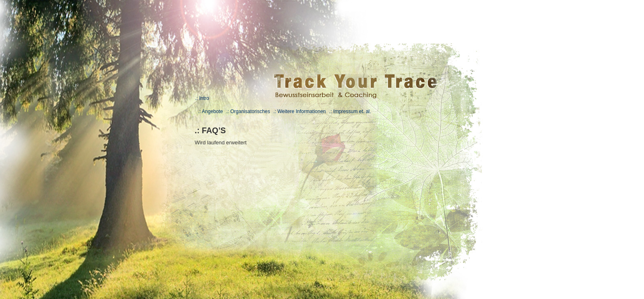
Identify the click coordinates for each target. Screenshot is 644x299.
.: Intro (202, 98)
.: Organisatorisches (248, 111)
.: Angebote (210, 111)
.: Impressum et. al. (350, 111)
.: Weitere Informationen (299, 111)
